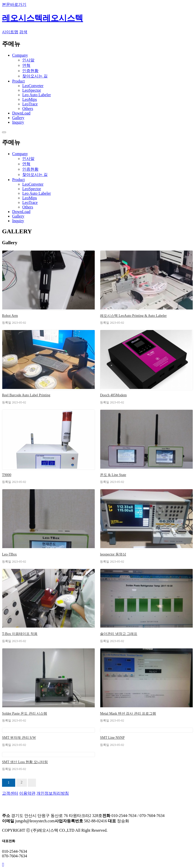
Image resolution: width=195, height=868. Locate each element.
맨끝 (32, 783)
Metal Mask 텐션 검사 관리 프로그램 (128, 714)
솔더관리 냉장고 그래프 (119, 634)
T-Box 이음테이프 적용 (20, 634)
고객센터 (10, 793)
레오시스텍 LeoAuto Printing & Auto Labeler (133, 316)
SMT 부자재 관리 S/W (19, 738)
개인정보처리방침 (53, 793)
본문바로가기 (14, 4)
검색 (23, 32)
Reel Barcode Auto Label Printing (26, 395)
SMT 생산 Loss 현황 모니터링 (25, 762)
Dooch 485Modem (113, 395)
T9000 (7, 475)
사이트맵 (10, 32)
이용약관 (27, 793)
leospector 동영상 (113, 554)
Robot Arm (10, 316)
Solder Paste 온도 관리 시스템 (25, 714)
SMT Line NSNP (112, 738)
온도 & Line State (113, 475)
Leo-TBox (9, 554)
